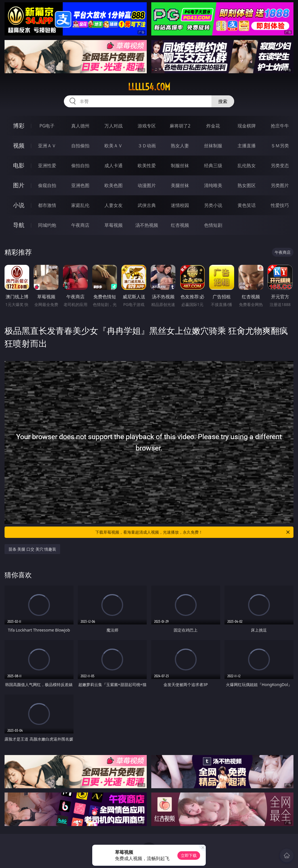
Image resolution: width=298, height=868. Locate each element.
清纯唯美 (213, 185)
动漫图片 (147, 185)
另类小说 (213, 205)
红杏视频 (180, 225)
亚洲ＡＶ (47, 146)
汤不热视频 (147, 225)
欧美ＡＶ (114, 146)
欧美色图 (114, 185)
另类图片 (280, 185)
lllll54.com (149, 87)
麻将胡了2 (180, 126)
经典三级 (213, 165)
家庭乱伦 (80, 205)
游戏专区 (147, 126)
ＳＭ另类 (280, 146)
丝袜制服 (213, 146)
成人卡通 (114, 165)
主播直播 (247, 146)
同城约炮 (47, 225)
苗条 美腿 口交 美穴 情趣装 (32, 549)
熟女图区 (247, 185)
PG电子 (47, 126)
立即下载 (189, 855)
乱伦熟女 (247, 165)
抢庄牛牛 (280, 126)
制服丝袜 (180, 165)
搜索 (223, 101)
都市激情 (47, 205)
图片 (19, 185)
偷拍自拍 (80, 165)
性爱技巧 (280, 205)
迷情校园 (180, 205)
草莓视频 (114, 225)
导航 (19, 225)
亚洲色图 (80, 185)
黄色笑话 (247, 205)
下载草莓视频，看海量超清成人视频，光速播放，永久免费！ (193, 532)
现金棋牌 (247, 126)
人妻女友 (114, 205)
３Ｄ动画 (147, 146)
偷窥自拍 (47, 185)
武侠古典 (147, 205)
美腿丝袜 (180, 185)
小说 (19, 205)
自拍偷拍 (80, 146)
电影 (19, 165)
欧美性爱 (147, 165)
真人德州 (80, 126)
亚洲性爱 (47, 165)
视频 (19, 145)
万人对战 (114, 126)
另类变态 (280, 165)
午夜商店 (80, 225)
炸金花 (213, 126)
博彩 (19, 126)
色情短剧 (213, 225)
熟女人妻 (180, 146)
